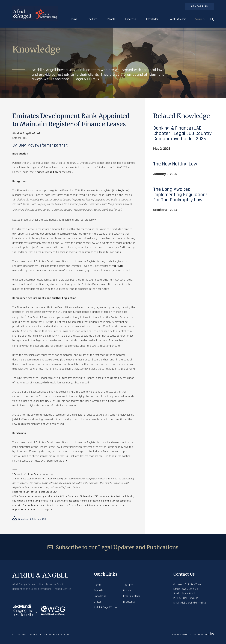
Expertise (131, 19)
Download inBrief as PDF (29, 519)
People (111, 19)
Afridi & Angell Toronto (107, 607)
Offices (98, 602)
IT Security (129, 602)
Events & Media (178, 19)
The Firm (92, 19)
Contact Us (200, 6)
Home (74, 19)
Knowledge (152, 19)
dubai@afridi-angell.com (195, 603)
